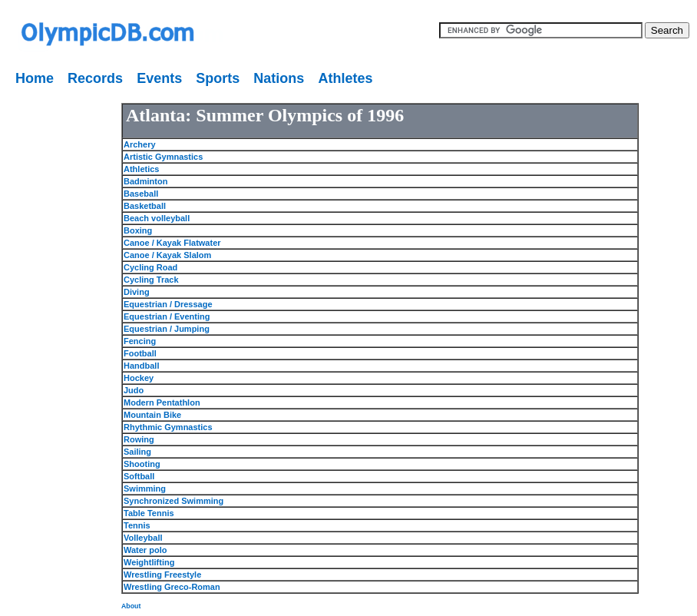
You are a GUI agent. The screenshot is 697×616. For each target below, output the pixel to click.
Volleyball (143, 538)
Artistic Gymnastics (163, 157)
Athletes (345, 78)
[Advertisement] (50, 323)
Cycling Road (150, 267)
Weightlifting (149, 562)
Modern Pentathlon (162, 402)
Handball (141, 366)
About (131, 606)
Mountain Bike (152, 415)
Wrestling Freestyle (162, 575)
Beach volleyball (157, 218)
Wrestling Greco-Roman (172, 587)
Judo (134, 390)
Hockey (139, 378)
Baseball (141, 194)
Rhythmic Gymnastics (168, 427)
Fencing (140, 341)
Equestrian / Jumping (167, 329)
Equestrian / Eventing (167, 316)
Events (159, 78)
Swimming (145, 488)
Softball (139, 476)
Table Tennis (149, 513)
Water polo (145, 550)
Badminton (145, 181)
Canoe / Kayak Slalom (167, 255)
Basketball (145, 206)
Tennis (137, 525)
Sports (218, 78)
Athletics (141, 169)
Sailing (137, 452)
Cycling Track (151, 280)
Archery (140, 144)
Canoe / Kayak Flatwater (172, 243)
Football (140, 353)
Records (95, 78)
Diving (137, 292)
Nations (279, 78)
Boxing (138, 230)
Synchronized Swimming (173, 501)
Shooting (142, 464)
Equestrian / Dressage (168, 304)
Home (35, 78)
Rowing (139, 439)
